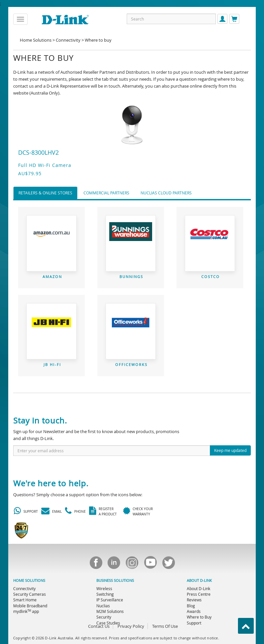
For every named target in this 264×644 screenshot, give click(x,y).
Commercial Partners (106, 193)
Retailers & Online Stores (45, 193)
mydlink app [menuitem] (26, 611)
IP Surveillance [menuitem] (110, 600)
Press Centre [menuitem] (199, 594)
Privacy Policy (131, 626)
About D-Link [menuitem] (198, 588)
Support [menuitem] (194, 623)
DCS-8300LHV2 (38, 152)
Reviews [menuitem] (194, 600)
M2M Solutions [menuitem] (110, 611)
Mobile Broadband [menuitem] (30, 606)
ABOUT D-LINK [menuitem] (199, 581)
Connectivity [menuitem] (24, 588)
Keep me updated (230, 450)
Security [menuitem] (104, 617)
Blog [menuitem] (191, 606)
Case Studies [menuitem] (108, 623)
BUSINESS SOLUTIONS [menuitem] (115, 581)
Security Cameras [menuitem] (30, 594)
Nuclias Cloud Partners (166, 193)
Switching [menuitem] (105, 594)
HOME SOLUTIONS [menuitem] (29, 581)
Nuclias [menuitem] (103, 606)
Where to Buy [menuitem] (199, 617)
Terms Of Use (165, 626)
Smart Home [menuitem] (25, 600)
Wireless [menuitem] (104, 588)
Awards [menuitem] (194, 611)
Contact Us (99, 626)
